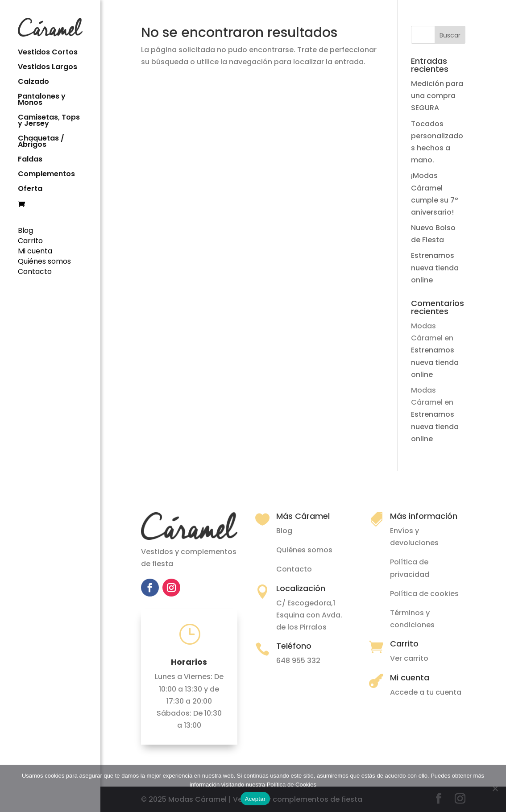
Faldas (30, 159)
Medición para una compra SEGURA (437, 96)
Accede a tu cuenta (426, 692)
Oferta (30, 189)
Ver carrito (409, 658)
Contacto (35, 271)
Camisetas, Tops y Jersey (49, 120)
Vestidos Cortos (48, 52)
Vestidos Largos (48, 67)
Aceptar (255, 799)
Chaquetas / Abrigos (41, 141)
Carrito (30, 240)
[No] (495, 788)
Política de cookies (424, 594)
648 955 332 (298, 661)
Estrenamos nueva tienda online (435, 267)
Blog (25, 230)
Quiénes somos (44, 260)
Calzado (33, 82)
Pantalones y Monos (42, 99)
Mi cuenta (35, 250)
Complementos (46, 174)
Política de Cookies (292, 785)
